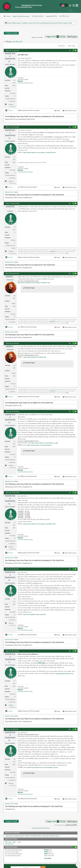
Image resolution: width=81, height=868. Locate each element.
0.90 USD (13, 240)
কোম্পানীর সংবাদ (17, 42)
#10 (70, 729)
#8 (70, 569)
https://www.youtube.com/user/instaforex (39, 445)
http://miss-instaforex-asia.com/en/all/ (34, 614)
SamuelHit (51, 836)
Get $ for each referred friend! (27, 187)
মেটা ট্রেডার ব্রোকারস (38, 16)
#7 (70, 493)
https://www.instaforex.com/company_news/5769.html (39, 152)
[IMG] (46, 854)
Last (74, 37)
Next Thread (46, 828)
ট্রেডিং (14, 842)
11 (64, 37)
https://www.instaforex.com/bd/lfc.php (35, 357)
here (67, 253)
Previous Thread (37, 828)
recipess (57, 836)
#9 (70, 651)
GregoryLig (8, 836)
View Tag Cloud (9, 844)
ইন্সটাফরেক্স (8, 842)
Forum (9, 16)
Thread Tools (62, 46)
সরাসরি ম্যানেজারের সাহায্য (25, 83)
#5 (70, 343)
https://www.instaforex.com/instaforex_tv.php (44, 443)
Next (69, 37)
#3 (70, 203)
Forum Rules (48, 858)
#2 (70, 127)
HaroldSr (27, 836)
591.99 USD (13, 93)
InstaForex (52, 251)
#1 (70, 50)
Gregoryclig (45, 836)
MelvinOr (22, 836)
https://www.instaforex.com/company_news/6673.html (39, 524)
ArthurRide (33, 836)
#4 (70, 274)
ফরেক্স (19, 842)
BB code (46, 850)
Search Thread (71, 46)
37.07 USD (13, 314)
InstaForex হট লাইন (51, 16)
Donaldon (39, 836)
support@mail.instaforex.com (65, 674)
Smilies (46, 852)
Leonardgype (15, 836)
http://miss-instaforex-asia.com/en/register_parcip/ (43, 767)
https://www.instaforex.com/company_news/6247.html (34, 283)
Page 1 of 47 (51, 37)
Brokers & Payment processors (21, 16)
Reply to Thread (11, 33)
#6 (70, 411)
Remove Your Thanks (12, 192)
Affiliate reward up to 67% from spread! (29, 110)
